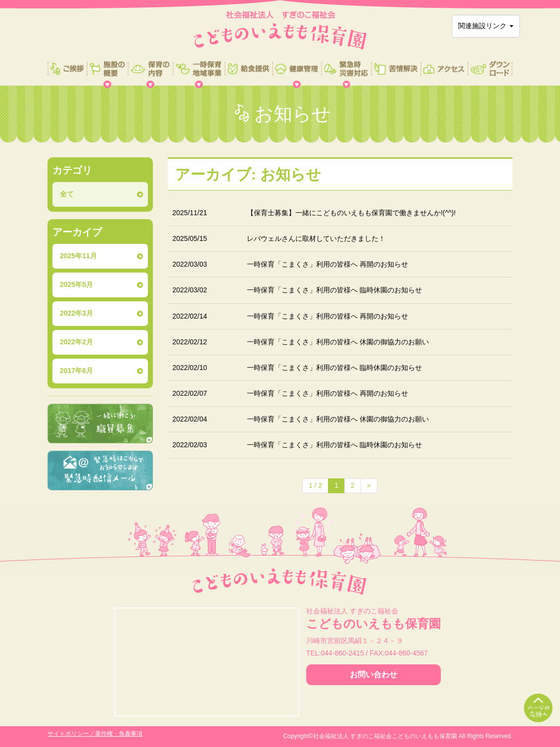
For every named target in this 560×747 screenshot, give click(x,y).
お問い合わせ (373, 675)
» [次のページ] (369, 485)
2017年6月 (76, 371)
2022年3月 (76, 313)
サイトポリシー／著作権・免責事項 (95, 734)
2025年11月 (78, 256)
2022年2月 (76, 342)
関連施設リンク (486, 26)
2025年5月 (76, 284)
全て (67, 194)
